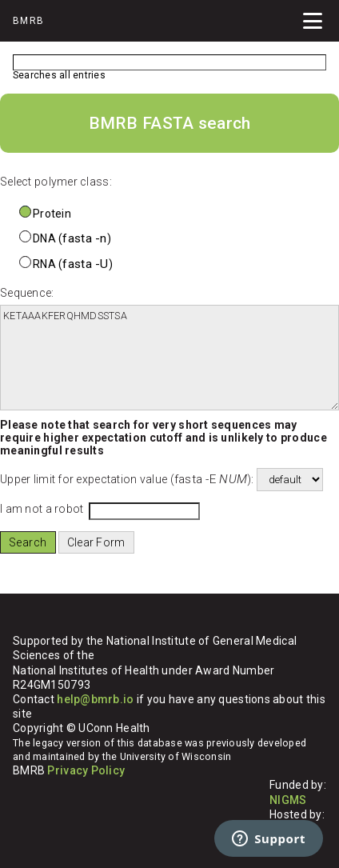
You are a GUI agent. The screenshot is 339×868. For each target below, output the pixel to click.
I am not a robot (42, 509)
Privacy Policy (86, 770)
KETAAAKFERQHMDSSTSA (169, 358)
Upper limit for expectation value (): (127, 479)
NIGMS (288, 800)
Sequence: (27, 293)
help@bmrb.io (95, 699)
